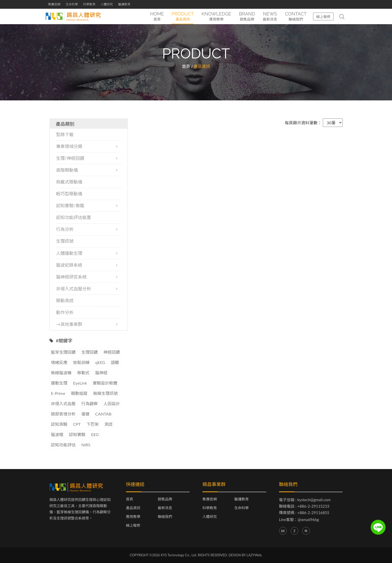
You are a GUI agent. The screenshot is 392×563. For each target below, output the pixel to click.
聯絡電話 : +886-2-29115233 (304, 506)
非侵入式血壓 (63, 404)
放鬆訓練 (81, 363)
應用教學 (133, 517)
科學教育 (89, 4)
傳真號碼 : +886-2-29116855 (304, 513)
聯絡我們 (165, 517)
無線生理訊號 (105, 393)
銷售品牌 (165, 499)
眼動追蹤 (79, 393)
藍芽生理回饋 (63, 352)
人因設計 (112, 404)
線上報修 (323, 17)
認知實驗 (77, 435)
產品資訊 (133, 508)
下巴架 (93, 424)
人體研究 (107, 4)
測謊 (109, 424)
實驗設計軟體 (105, 383)
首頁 (186, 66)
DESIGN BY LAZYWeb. (246, 555)
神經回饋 (112, 352)
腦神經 (101, 373)
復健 (85, 414)
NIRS (86, 445)
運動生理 (59, 383)
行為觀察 (90, 404)
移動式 (83, 373)
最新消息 (165, 508)
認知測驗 (59, 424)
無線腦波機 (61, 373)
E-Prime (58, 393)
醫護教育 (124, 4)
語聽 (115, 363)
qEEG (100, 363)
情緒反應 (59, 363)
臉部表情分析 (63, 414)
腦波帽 (57, 435)
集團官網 (54, 4)
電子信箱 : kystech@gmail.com (305, 500)
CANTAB (103, 414)
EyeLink (80, 383)
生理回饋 (90, 352)
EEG (95, 435)
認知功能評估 (63, 445)
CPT (77, 424)
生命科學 (72, 4)
